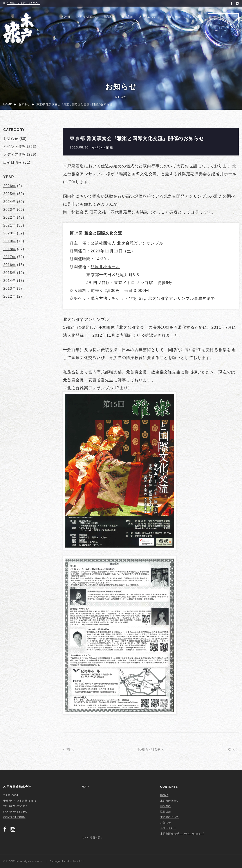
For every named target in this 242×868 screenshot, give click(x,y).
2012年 (10, 296)
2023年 (10, 210)
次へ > (233, 749)
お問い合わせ (193, 17)
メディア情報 (15, 154)
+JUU (80, 861)
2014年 (10, 281)
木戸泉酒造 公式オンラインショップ (182, 834)
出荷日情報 (13, 162)
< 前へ (69, 749)
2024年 (10, 202)
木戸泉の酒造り (87, 17)
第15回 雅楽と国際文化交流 (96, 233)
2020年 (10, 233)
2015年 (10, 273)
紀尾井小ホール (105, 267)
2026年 (10, 186)
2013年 (10, 288)
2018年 (10, 249)
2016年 (10, 265)
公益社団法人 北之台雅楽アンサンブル (127, 243)
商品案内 (109, 17)
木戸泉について (149, 17)
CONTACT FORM (14, 817)
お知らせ (172, 17)
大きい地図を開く (92, 838)
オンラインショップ (223, 17)
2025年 (10, 194)
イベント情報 (102, 147)
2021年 (10, 225)
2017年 (10, 257)
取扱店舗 (127, 17)
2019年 (10, 241)
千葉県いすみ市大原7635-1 (23, 3)
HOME (66, 17)
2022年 (10, 217)
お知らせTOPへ (151, 749)
